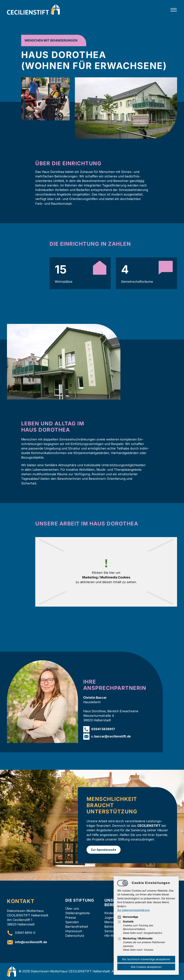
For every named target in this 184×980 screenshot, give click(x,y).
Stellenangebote (78, 913)
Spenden (72, 922)
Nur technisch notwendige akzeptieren (146, 959)
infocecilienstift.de (31, 942)
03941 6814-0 (25, 933)
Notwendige (128, 917)
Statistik (125, 922)
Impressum (74, 931)
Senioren (111, 931)
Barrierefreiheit (77, 927)
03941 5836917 (103, 729)
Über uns (72, 908)
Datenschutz (75, 936)
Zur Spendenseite (104, 850)
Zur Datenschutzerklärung (133, 910)
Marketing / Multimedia (135, 938)
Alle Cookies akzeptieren (146, 967)
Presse (71, 918)
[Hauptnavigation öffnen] (174, 10)
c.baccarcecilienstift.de (111, 736)
